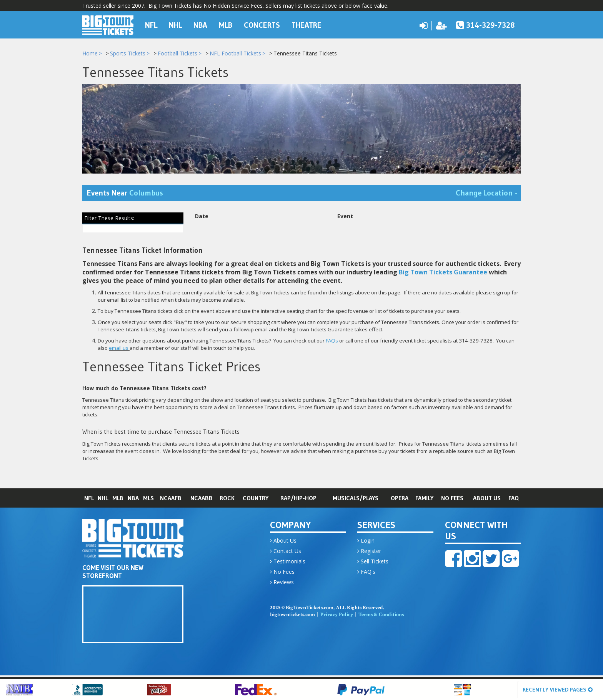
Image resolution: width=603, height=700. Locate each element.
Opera (400, 499)
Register (369, 552)
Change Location (488, 194)
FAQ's (366, 573)
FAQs (332, 342)
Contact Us (286, 552)
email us (119, 349)
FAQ (514, 499)
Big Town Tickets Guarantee (443, 274)
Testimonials (288, 562)
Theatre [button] (306, 25)
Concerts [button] (262, 25)
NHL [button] (175, 25)
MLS (148, 499)
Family (424, 499)
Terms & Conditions (381, 616)
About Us (487, 499)
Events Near (125, 194)
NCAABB (202, 499)
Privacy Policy (337, 616)
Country (256, 499)
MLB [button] (226, 25)
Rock (227, 499)
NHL (103, 499)
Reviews (282, 583)
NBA (133, 499)
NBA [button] (200, 25)
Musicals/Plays (356, 499)
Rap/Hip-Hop (298, 499)
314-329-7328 (486, 25)
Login (366, 542)
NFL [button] (151, 25)
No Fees (452, 499)
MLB (118, 499)
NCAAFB (171, 499)
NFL (89, 499)
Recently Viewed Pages (558, 690)
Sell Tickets (373, 562)
